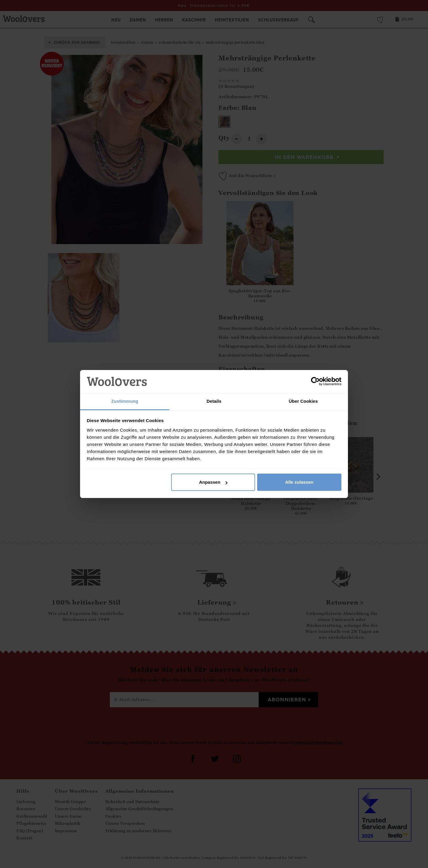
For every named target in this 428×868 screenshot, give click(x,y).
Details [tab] (214, 401)
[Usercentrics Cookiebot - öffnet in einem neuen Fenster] (315, 381)
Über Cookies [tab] (303, 401)
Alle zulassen (299, 482)
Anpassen (213, 482)
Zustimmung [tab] (125, 401)
